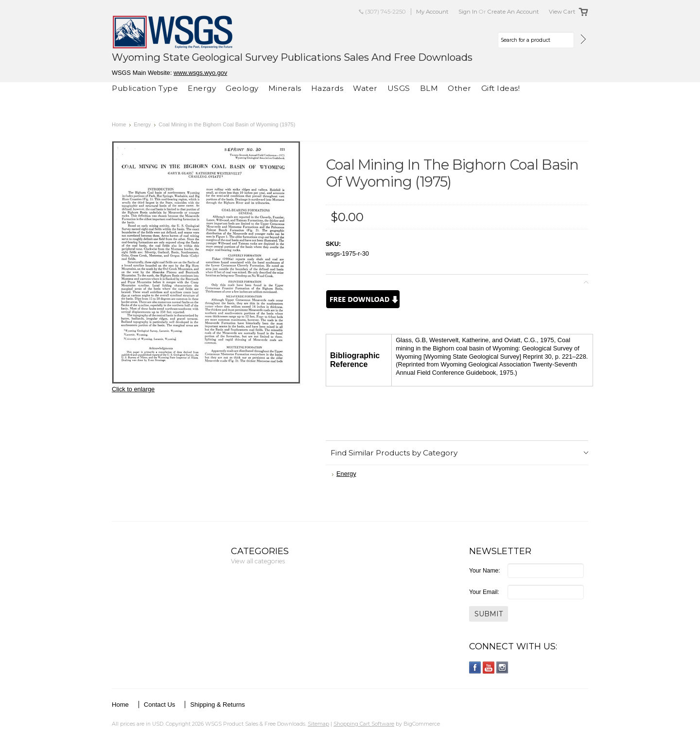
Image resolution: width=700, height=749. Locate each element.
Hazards (327, 88)
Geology (242, 88)
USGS (399, 88)
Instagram (502, 668)
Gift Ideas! (501, 88)
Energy (202, 88)
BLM (429, 88)
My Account (432, 12)
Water (365, 88)
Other (460, 88)
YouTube (489, 668)
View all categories (258, 561)
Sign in (468, 12)
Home (119, 124)
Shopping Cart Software (364, 724)
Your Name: (485, 571)
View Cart (562, 12)
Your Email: (484, 592)
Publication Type (145, 88)
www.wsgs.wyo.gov (200, 73)
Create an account (513, 12)
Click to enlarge (133, 389)
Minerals (285, 88)
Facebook (475, 668)
